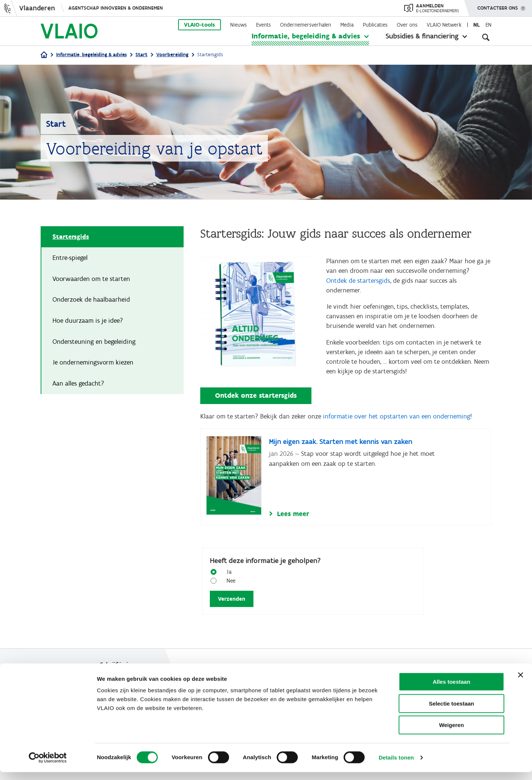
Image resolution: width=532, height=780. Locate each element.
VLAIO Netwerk (444, 25)
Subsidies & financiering (422, 36)
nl (476, 25)
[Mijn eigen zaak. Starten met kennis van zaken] (346, 481)
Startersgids (71, 237)
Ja (226, 575)
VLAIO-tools (199, 25)
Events (263, 25)
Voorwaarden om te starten (91, 279)
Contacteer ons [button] (498, 6)
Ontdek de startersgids (358, 281)
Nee (228, 584)
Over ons (407, 25)
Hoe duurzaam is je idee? (88, 321)
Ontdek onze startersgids (256, 399)
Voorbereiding (172, 55)
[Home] (44, 55)
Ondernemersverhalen (306, 25)
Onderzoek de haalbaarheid (91, 300)
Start (141, 55)
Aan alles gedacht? (78, 384)
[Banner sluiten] (521, 683)
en (488, 25)
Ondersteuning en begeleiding (94, 342)
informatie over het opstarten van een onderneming (397, 420)
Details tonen (396, 765)
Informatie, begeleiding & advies (306, 36)
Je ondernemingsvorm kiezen (93, 363)
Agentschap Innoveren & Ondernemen (116, 8)
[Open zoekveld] (486, 37)
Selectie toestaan (452, 711)
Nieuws (238, 25)
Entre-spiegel (70, 258)
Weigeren (451, 733)
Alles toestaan (451, 690)
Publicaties (375, 25)
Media (347, 25)
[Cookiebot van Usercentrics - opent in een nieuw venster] (48, 766)
